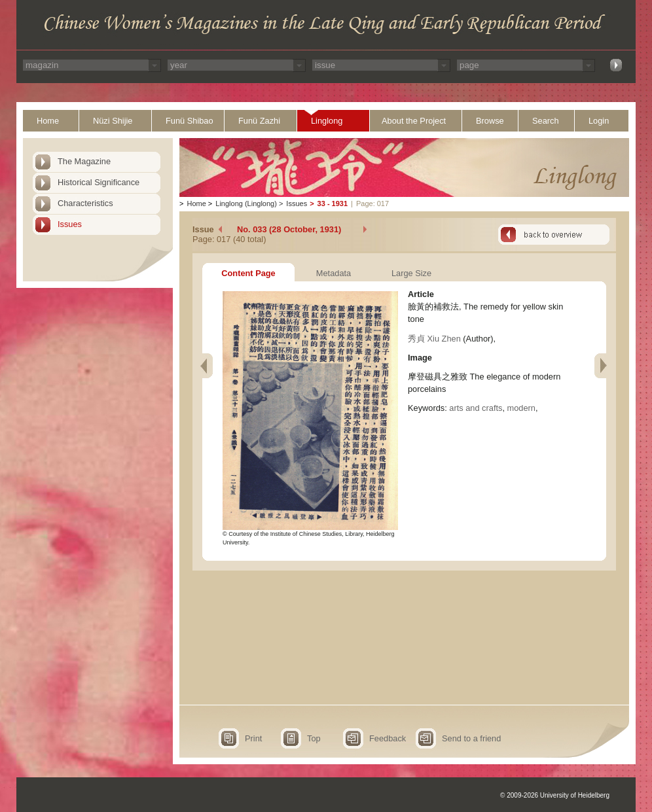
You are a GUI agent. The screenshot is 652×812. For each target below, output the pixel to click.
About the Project (414, 121)
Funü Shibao (190, 121)
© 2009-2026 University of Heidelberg (555, 795)
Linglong (327, 121)
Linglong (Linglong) (246, 203)
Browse (490, 121)
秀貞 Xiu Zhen (434, 339)
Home (48, 121)
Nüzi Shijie (113, 121)
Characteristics (85, 203)
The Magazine (84, 161)
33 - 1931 (333, 203)
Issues (70, 224)
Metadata (334, 273)
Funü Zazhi (259, 121)
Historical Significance (99, 182)
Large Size (411, 273)
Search (546, 121)
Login (599, 121)
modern (521, 408)
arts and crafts (476, 408)
